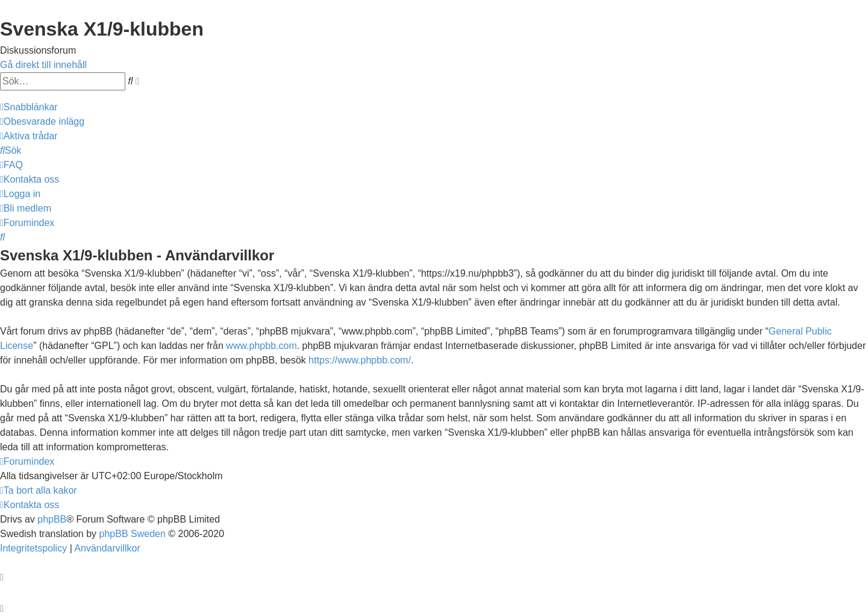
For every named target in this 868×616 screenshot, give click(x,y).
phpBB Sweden (133, 534)
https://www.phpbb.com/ (360, 360)
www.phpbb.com (261, 346)
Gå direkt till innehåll (43, 65)
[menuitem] (42, 121)
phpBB (52, 519)
